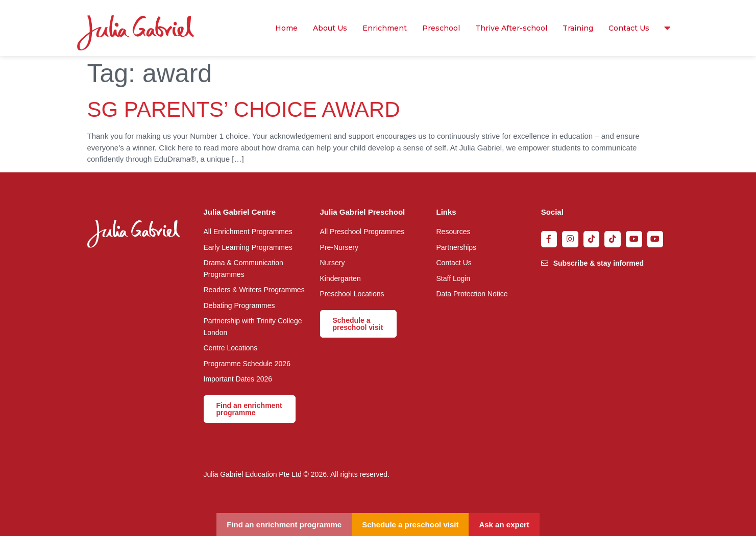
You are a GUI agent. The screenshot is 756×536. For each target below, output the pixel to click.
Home (286, 28)
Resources (665, 28)
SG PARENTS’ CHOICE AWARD (244, 109)
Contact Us (629, 28)
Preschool (441, 28)
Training (578, 28)
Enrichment (385, 28)
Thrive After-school (511, 28)
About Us (330, 28)
